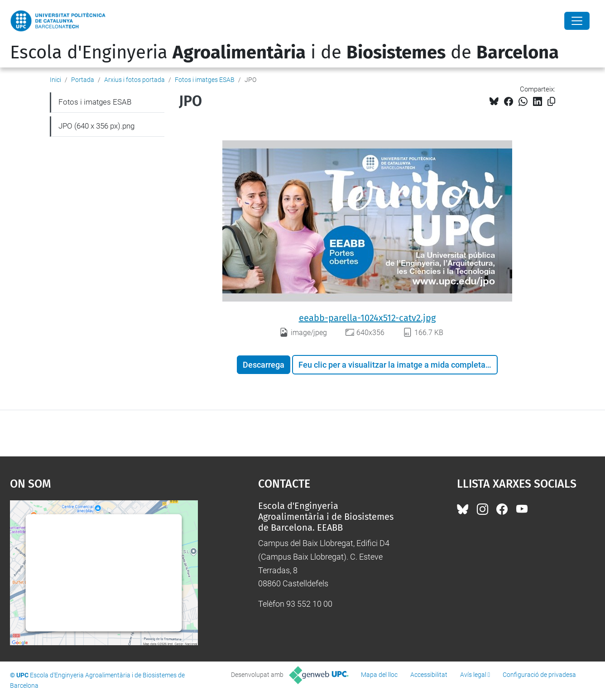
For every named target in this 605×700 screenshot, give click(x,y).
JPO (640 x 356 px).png (96, 126)
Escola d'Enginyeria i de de (284, 53)
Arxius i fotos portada (134, 80)
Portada (83, 80)
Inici (55, 80)
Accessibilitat (429, 675)
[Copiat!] (551, 102)
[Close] (577, 21)
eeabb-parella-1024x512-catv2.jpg (367, 318)
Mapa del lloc (379, 675)
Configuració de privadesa (539, 675)
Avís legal (473, 675)
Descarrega (264, 365)
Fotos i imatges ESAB (205, 80)
